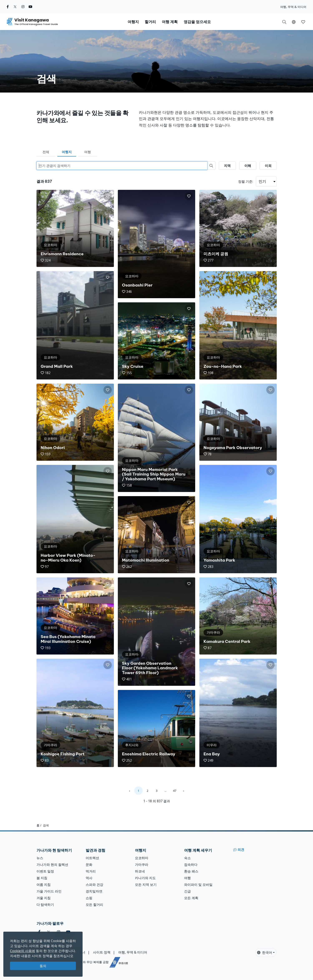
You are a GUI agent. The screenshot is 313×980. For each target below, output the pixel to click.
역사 (89, 878)
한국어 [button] (265, 952)
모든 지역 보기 (146, 885)
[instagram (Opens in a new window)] (23, 7)
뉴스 (40, 858)
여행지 (67, 152)
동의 (43, 966)
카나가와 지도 (145, 878)
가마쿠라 (142, 865)
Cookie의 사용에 (23, 951)
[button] (294, 22)
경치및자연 (94, 891)
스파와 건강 (94, 885)
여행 (88, 152)
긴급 (187, 891)
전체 (46, 152)
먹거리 (91, 871)
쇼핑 (89, 898)
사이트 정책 (102, 952)
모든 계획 (191, 898)
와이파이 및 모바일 (198, 885)
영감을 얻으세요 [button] (197, 22)
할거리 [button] (150, 22)
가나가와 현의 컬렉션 (52, 865)
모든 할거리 (94, 905)
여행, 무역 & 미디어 (293, 7)
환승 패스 (191, 871)
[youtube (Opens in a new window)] (30, 7)
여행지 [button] (133, 22)
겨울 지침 (44, 898)
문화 (89, 865)
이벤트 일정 (45, 871)
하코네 (140, 871)
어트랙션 (92, 858)
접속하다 (191, 865)
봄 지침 (42, 878)
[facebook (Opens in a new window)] (8, 7)
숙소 (187, 858)
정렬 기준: (246, 181)
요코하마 (142, 858)
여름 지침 (44, 885)
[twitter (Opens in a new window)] (15, 7)
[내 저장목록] (303, 22)
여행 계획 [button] (170, 22)
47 (175, 791)
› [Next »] (184, 791)
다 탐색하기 (45, 905)
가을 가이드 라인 (49, 891)
